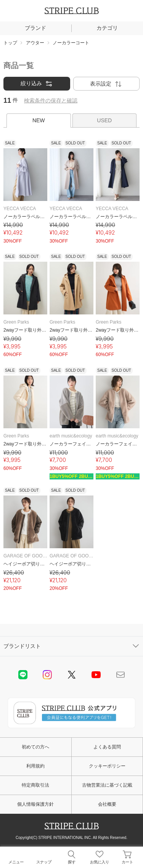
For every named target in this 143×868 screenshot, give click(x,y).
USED (104, 120)
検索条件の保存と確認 (51, 100)
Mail (121, 675)
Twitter (72, 675)
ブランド (35, 28)
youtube (96, 675)
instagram (47, 675)
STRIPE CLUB (72, 11)
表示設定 (106, 84)
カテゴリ (107, 28)
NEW (39, 120)
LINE (23, 675)
